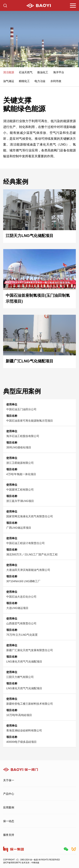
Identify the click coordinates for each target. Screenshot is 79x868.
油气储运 (9, 81)
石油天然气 (26, 72)
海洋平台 (59, 72)
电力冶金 (40, 81)
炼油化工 (43, 72)
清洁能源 (9, 72)
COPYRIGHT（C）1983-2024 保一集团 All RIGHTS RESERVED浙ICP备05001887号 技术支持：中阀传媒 (31, 861)
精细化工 (24, 81)
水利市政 (56, 81)
